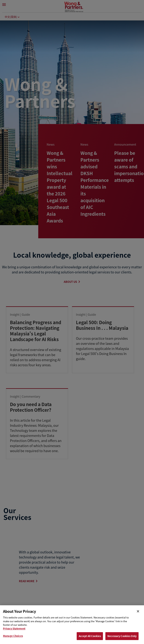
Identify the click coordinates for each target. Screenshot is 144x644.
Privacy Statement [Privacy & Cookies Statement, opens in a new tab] (14, 628)
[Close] (138, 611)
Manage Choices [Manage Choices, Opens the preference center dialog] (13, 636)
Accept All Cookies (90, 636)
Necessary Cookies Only (122, 636)
